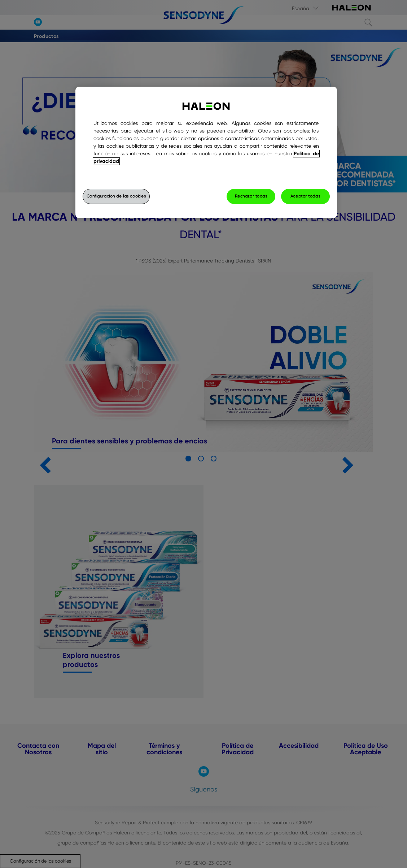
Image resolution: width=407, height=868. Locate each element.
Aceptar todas (305, 196)
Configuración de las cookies (116, 196)
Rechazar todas (251, 196)
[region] (206, 152)
